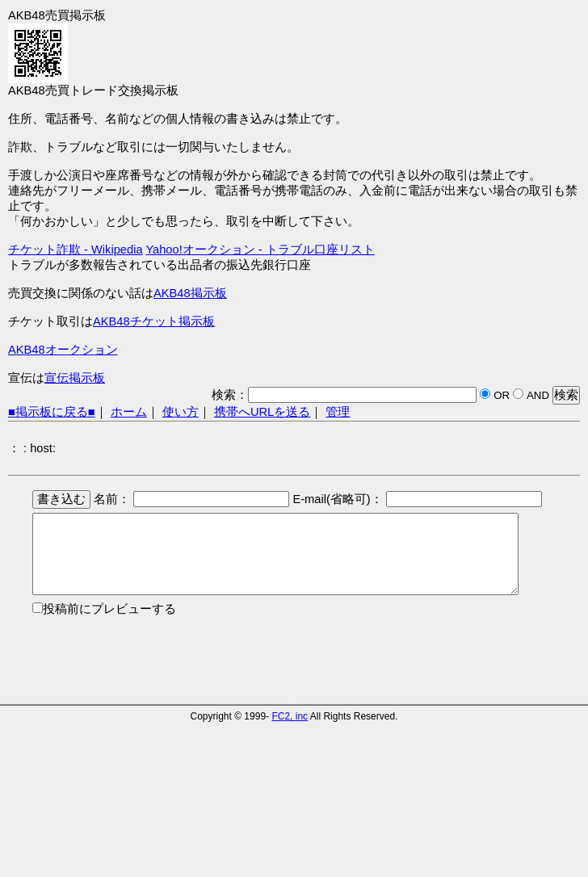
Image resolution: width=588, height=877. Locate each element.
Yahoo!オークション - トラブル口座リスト (260, 250)
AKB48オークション (63, 350)
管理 (338, 412)
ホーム (129, 412)
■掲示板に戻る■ (52, 412)
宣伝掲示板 (75, 378)
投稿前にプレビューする (109, 609)
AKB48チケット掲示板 (154, 321)
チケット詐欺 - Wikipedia (76, 250)
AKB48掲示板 (190, 293)
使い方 (181, 412)
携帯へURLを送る (262, 412)
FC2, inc (290, 716)
